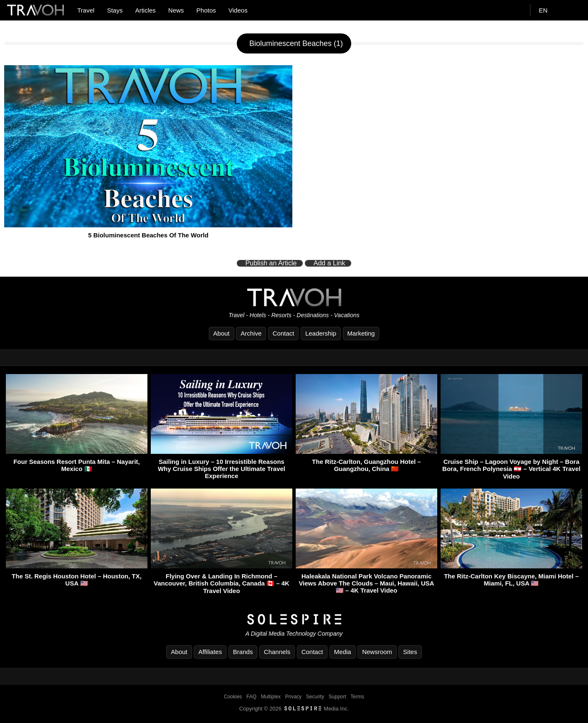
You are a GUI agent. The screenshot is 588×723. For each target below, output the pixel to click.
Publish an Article (271, 263)
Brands (243, 652)
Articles (146, 10)
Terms (357, 697)
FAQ (251, 697)
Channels (277, 652)
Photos (206, 10)
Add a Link (329, 263)
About (222, 333)
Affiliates (210, 652)
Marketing (361, 333)
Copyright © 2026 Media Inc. (294, 709)
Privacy (293, 697)
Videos (238, 10)
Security (315, 697)
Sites (410, 652)
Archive (251, 333)
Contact (284, 333)
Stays (115, 10)
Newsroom (377, 652)
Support (337, 697)
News (176, 10)
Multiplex (271, 697)
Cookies (233, 697)
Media (343, 652)
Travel (86, 10)
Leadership (321, 333)
